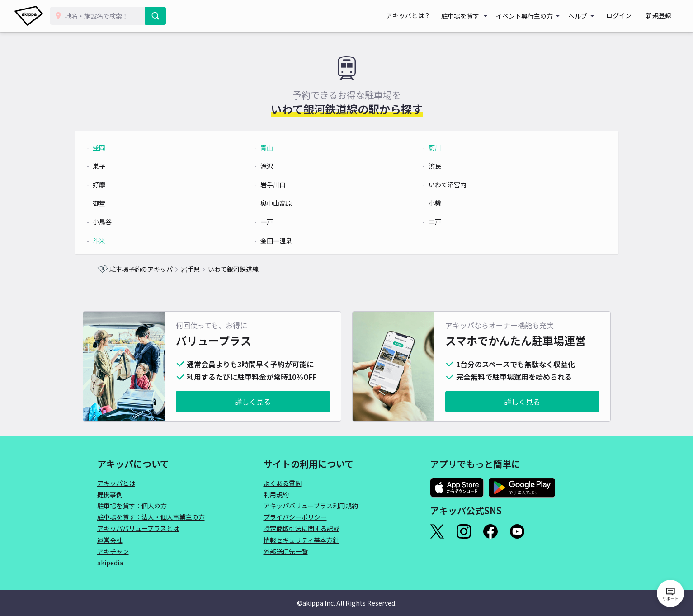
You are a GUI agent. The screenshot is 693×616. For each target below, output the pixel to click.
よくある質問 (283, 483)
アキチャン (113, 551)
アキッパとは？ (426, 16)
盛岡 (121, 147)
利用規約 (276, 494)
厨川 (429, 147)
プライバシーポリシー (295, 517)
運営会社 (110, 540)
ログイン (630, 16)
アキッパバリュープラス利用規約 (311, 506)
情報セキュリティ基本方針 (301, 540)
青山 (274, 147)
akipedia (110, 563)
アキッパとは (116, 483)
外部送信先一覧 (286, 551)
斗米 (121, 241)
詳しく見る (253, 402)
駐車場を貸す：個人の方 (132, 506)
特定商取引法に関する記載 (302, 528)
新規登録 (662, 16)
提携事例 (110, 494)
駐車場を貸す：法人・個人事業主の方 (151, 517)
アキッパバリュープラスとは (138, 528)
